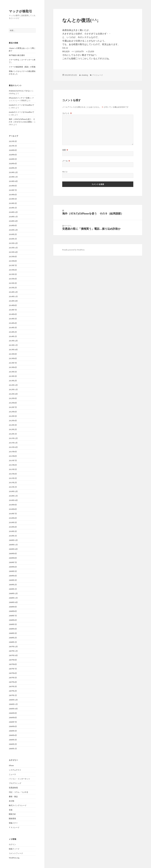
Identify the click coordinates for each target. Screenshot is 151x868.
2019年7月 (13, 190)
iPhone (11, 766)
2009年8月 (13, 558)
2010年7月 (13, 514)
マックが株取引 (20, 11)
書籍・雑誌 (13, 797)
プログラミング (15, 783)
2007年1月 (13, 695)
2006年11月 (13, 704)
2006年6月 (13, 726)
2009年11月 (13, 545)
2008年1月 (13, 642)
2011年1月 (13, 487)
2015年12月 (13, 243)
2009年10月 (13, 549)
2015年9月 (13, 257)
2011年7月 (13, 461)
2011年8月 (13, 456)
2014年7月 (13, 310)
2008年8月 (13, 611)
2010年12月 (13, 491)
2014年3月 (13, 328)
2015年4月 (13, 279)
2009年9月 (13, 554)
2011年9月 (13, 452)
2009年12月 (13, 540)
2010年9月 (13, 505)
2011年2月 (13, 483)
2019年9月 (13, 186)
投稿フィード (14, 849)
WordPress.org (14, 858)
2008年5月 (13, 624)
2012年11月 (13, 390)
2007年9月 (13, 660)
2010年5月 (13, 523)
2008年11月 (13, 598)
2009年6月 (13, 567)
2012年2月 (13, 429)
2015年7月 (13, 265)
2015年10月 (13, 252)
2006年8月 (13, 718)
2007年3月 (13, 687)
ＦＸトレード (14, 827)
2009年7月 (13, 562)
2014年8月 (13, 305)
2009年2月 (13, 585)
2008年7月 (13, 616)
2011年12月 (13, 438)
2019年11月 (13, 177)
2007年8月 (13, 664)
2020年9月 (13, 150)
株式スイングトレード (18, 805)
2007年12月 (13, 647)
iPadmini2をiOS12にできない (20, 91)
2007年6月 (13, 673)
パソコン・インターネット (19, 779)
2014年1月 (13, 336)
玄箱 (11, 810)
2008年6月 (13, 620)
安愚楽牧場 (13, 788)
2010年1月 (13, 536)
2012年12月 (13, 385)
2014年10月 (13, 301)
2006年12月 (13, 700)
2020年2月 (13, 168)
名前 (65, 150)
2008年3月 (13, 633)
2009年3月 (13, 580)
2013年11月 (13, 345)
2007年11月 (13, 651)
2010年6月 (13, 518)
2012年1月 (13, 434)
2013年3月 (13, 376)
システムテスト (15, 770)
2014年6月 (13, 314)
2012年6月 (13, 412)
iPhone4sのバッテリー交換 (19, 98)
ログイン (12, 844)
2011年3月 (13, 478)
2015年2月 (13, 288)
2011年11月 (13, 443)
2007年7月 (13, 669)
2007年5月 (13, 678)
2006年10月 (13, 709)
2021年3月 (13, 141)
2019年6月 (13, 195)
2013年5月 (13, 372)
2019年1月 (13, 208)
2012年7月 (13, 407)
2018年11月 (13, 217)
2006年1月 (13, 749)
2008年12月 (13, 594)
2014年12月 (13, 292)
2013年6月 (13, 367)
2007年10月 (13, 655)
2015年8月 (13, 261)
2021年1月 (13, 146)
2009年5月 (13, 571)
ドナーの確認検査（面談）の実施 (22, 67)
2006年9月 (13, 713)
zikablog (85, 75)
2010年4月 (13, 527)
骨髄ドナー (13, 823)
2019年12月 (13, 172)
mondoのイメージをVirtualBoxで (21, 105)
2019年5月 (13, 199)
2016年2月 (13, 234)
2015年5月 (13, 274)
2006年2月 (13, 744)
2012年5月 (13, 416)
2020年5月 (13, 159)
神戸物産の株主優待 (17, 55)
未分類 (12, 801)
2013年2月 (13, 381)
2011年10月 (13, 447)
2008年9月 (13, 607)
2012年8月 (13, 403)
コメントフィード (16, 853)
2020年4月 (13, 164)
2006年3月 (13, 740)
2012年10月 (13, 394)
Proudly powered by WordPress (73, 250)
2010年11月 (13, 496)
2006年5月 (13, 731)
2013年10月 (13, 350)
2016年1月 (13, 239)
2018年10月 (13, 221)
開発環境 (12, 819)
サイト (65, 172)
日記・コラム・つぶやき (19, 792)
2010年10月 (13, 500)
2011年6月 (13, 465)
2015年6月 (13, 270)
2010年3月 (13, 531)
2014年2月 (13, 332)
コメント (67, 113)
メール (66, 161)
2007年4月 (13, 682)
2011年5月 (13, 469)
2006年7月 (13, 722)
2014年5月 (13, 319)
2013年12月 (13, 341)
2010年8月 (13, 509)
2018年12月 (13, 212)
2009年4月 (13, 576)
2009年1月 (13, 589)
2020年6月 (13, 155)
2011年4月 (13, 474)
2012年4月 (13, 421)
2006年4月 (13, 735)
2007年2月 (13, 691)
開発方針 (12, 814)
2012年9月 (13, 398)
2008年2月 (13, 638)
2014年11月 (13, 297)
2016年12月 (13, 230)
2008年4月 (13, 629)
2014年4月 (13, 323)
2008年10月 (13, 602)
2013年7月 (13, 363)
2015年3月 (13, 283)
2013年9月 (13, 354)
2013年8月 (13, 358)
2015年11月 (13, 248)
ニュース (12, 774)
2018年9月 (13, 226)
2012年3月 (13, 425)
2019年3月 (13, 203)
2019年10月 (13, 181)
